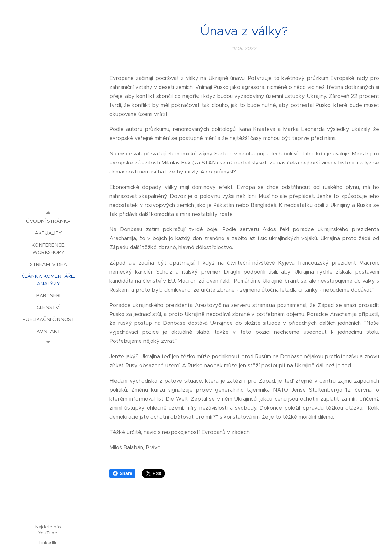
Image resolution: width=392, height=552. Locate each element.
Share (122, 473)
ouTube (50, 533)
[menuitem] (48, 221)
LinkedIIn (48, 543)
